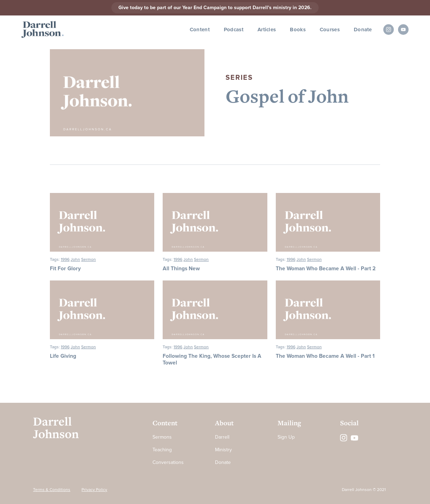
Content (200, 30)
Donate (363, 30)
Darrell (222, 437)
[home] (43, 30)
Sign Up (286, 437)
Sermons (162, 437)
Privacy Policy (94, 490)
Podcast (234, 30)
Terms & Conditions (52, 490)
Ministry (223, 450)
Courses (330, 30)
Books (298, 30)
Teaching (162, 450)
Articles (267, 30)
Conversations (168, 462)
